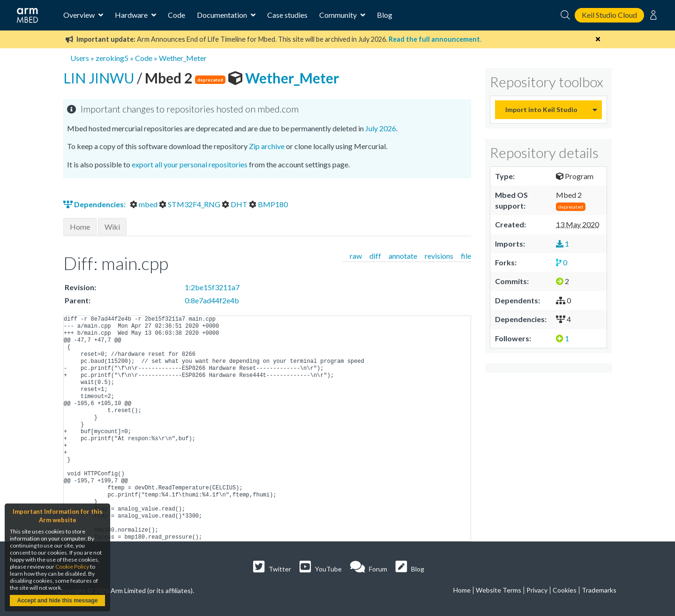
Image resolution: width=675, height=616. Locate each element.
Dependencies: (95, 204)
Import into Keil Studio (541, 109)
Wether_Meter (183, 58)
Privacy (537, 590)
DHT (235, 204)
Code (176, 15)
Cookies (565, 590)
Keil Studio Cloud (609, 15)
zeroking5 (112, 58)
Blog (385, 15)
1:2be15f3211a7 (212, 287)
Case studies (287, 15)
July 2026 (381, 128)
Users (80, 58)
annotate (403, 256)
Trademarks (599, 590)
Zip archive (267, 146)
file (466, 256)
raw (356, 256)
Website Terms (499, 590)
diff (375, 256)
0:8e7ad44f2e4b (212, 300)
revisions (439, 256)
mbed (144, 204)
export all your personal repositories (190, 164)
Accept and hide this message (57, 601)
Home (80, 227)
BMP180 (268, 204)
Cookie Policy (72, 567)
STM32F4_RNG (190, 204)
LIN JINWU (100, 78)
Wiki (112, 227)
